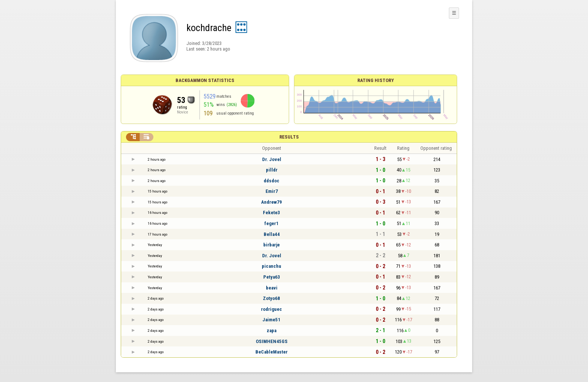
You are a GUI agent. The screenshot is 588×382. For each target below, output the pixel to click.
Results (289, 137)
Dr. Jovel (272, 159)
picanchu (271, 266)
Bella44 (272, 234)
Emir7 (272, 191)
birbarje (271, 245)
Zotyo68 (271, 298)
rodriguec (271, 309)
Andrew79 (271, 202)
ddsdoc (271, 181)
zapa (271, 331)
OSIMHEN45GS (272, 341)
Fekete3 (271, 213)
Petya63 (272, 277)
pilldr (272, 170)
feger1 (271, 223)
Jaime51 (271, 320)
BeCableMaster (271, 352)
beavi (272, 288)
